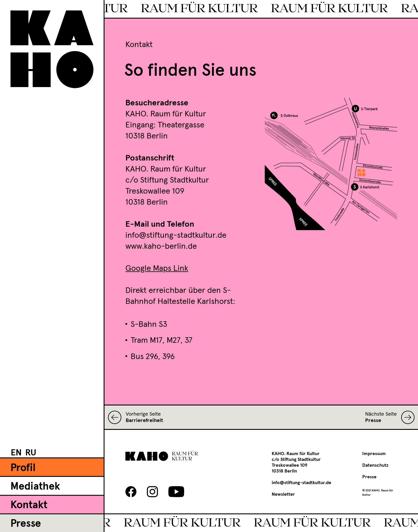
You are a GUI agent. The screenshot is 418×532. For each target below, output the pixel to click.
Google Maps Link (157, 268)
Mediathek (35, 487)
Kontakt (29, 505)
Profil (23, 468)
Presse (26, 524)
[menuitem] (16, 453)
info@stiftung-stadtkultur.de (301, 483)
